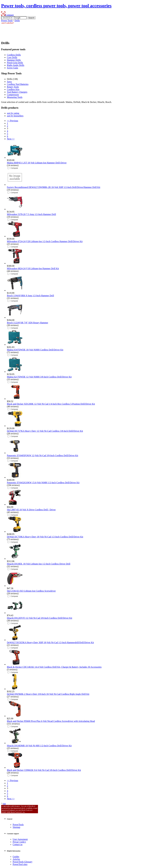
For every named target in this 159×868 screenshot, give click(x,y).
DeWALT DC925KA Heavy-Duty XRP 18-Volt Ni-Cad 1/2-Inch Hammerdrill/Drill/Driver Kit (50, 642)
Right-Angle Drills (16, 65)
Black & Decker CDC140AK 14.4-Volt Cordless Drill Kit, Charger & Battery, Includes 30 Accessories (54, 667)
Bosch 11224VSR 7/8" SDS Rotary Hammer (27, 323)
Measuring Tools (15, 97)
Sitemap (16, 827)
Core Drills (12, 57)
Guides (16, 857)
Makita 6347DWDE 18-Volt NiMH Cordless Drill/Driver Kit (35, 350)
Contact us (18, 844)
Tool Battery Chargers (17, 92)
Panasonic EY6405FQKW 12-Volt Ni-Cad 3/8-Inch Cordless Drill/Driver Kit (43, 455)
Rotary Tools (13, 87)
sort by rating (13, 113)
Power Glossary (23, 862)
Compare (7, 15)
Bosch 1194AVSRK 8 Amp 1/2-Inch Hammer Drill (30, 296)
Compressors (13, 95)
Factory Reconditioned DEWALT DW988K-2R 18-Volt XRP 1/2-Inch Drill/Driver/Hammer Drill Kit (54, 187)
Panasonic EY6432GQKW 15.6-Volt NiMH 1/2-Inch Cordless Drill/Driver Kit (43, 483)
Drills (17, 21)
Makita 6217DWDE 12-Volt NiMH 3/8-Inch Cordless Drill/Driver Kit (39, 377)
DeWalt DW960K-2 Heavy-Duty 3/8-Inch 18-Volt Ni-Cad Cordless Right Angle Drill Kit (48, 694)
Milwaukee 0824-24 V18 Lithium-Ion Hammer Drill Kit (33, 268)
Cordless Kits (13, 89)
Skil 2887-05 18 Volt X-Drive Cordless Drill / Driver (31, 510)
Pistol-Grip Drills (15, 63)
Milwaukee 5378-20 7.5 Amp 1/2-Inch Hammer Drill (31, 214)
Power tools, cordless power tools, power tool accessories (56, 6)
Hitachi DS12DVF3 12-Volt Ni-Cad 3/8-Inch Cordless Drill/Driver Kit (39, 618)
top (4, 804)
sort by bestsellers (15, 116)
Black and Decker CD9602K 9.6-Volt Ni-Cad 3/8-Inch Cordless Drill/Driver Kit (44, 770)
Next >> (11, 139)
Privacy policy (19, 842)
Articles (16, 859)
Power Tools (7, 21)
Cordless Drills (14, 55)
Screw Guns (13, 68)
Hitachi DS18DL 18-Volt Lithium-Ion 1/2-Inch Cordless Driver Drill (39, 564)
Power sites (20, 864)
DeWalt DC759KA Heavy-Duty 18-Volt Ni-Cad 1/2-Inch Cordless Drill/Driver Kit (45, 537)
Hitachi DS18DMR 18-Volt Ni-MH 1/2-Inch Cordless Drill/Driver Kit (39, 746)
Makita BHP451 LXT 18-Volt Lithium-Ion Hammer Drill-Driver (37, 163)
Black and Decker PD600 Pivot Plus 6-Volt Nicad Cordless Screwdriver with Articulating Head (51, 721)
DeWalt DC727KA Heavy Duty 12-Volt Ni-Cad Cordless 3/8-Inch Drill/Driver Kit (45, 431)
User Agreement (20, 839)
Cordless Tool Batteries (18, 84)
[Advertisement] (54, 31)
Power (18, 825)
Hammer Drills (14, 60)
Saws (9, 82)
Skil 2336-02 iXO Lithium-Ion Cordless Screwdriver (31, 591)
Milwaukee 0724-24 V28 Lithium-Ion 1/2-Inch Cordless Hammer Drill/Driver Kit (45, 241)
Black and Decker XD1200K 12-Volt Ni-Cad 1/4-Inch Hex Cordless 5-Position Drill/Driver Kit (51, 404)
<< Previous (13, 121)
